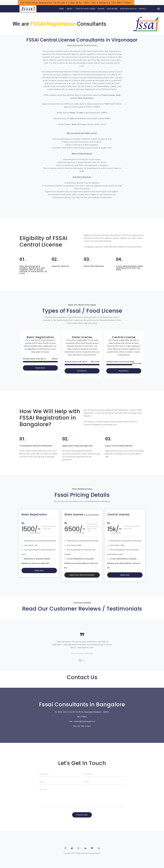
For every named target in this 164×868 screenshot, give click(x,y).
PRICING (101, 9)
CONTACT (142, 9)
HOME (58, 9)
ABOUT (70, 9)
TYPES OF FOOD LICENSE (85, 9)
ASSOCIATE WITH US (128, 9)
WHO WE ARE (112, 9)
